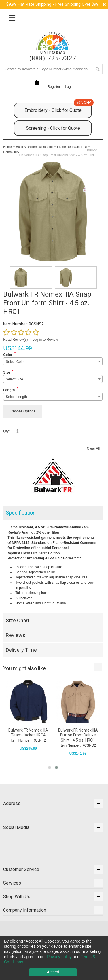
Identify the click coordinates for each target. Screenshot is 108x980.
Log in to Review (45, 340)
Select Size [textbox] (14, 379)
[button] (50, 768)
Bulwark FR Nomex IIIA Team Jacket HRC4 (28, 733)
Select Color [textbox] (15, 362)
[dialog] (54, 958)
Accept (53, 972)
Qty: (6, 431)
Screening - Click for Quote (53, 128)
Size (7, 372)
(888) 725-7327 (53, 58)
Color (8, 355)
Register (54, 87)
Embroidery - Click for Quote (58, 108)
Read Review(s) (15, 340)
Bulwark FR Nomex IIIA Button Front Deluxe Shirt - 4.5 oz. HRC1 (78, 735)
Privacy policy (59, 957)
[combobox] (53, 361)
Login (69, 87)
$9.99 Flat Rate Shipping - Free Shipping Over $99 (52, 4)
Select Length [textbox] (16, 397)
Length (9, 390)
